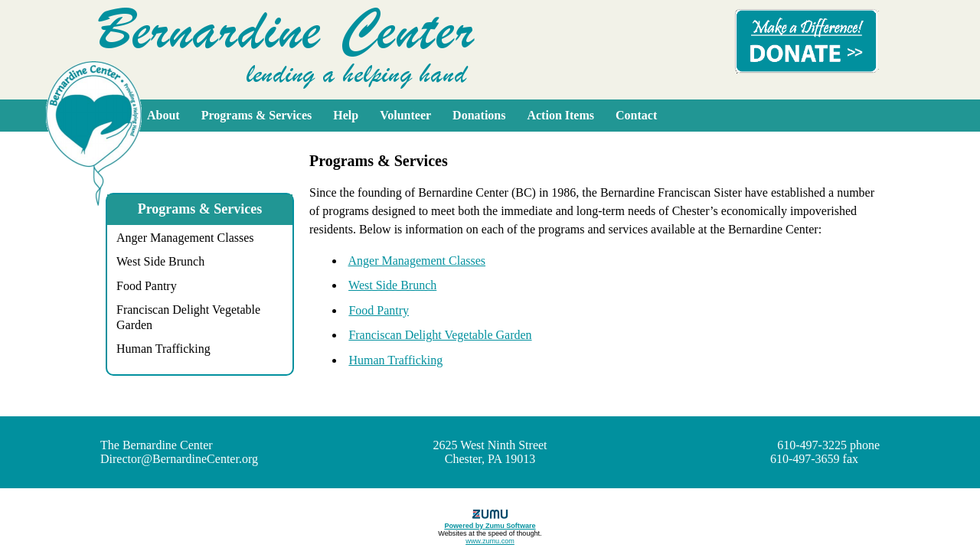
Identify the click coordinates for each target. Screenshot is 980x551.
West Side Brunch (160, 261)
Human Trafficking (163, 349)
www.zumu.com (490, 541)
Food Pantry (147, 286)
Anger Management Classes (185, 238)
